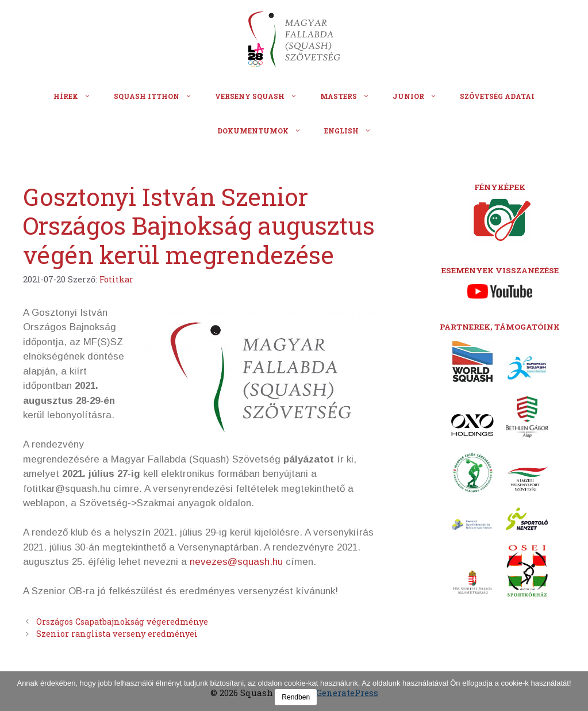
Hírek (78, 96)
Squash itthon (159, 96)
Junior (420, 96)
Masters (351, 96)
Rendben (296, 697)
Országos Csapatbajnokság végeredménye (122, 622)
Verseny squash (262, 96)
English (353, 131)
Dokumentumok (265, 131)
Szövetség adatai (497, 96)
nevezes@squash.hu (236, 562)
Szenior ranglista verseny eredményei (117, 634)
